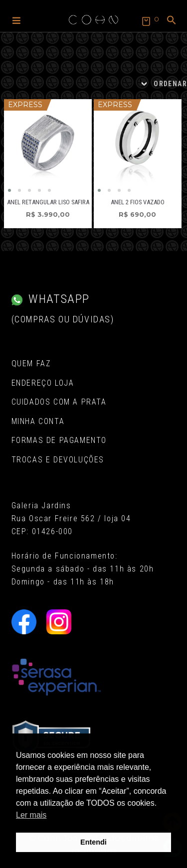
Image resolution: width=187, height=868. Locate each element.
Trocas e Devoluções (58, 460)
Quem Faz (31, 363)
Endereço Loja (43, 383)
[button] (16, 20)
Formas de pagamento (59, 440)
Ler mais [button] (31, 815)
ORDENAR (170, 84)
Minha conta (38, 421)
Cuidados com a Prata (59, 402)
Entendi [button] (93, 842)
